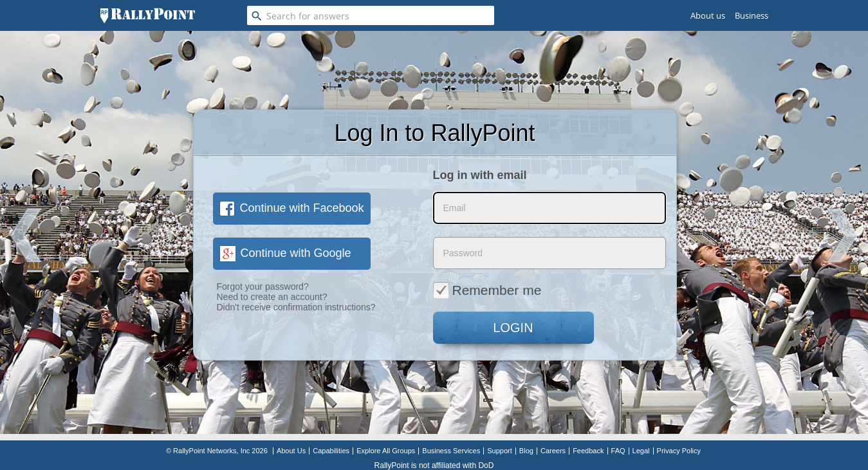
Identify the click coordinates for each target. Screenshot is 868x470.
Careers (553, 451)
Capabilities (331, 451)
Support (500, 451)
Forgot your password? (263, 287)
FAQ (618, 451)
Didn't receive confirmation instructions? (296, 307)
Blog (526, 451)
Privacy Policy (679, 451)
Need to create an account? (272, 297)
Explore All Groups (386, 451)
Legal (641, 451)
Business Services (451, 451)
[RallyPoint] (148, 15)
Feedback (588, 451)
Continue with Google (285, 253)
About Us (291, 451)
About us (708, 15)
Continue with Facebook (292, 208)
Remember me (487, 290)
